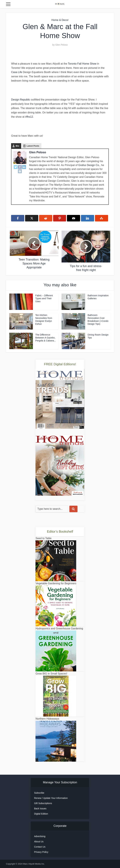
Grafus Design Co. (89, 165)
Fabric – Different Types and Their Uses (44, 298)
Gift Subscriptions (43, 803)
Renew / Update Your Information (51, 798)
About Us (39, 842)
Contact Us (40, 847)
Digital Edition (41, 814)
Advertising (40, 836)
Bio (17, 146)
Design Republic (21, 100)
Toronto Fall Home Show (82, 64)
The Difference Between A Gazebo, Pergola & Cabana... (46, 338)
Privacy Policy (41, 852)
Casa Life (17, 72)
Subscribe (39, 793)
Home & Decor (60, 20)
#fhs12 (29, 117)
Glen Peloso (62, 45)
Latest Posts (33, 146)
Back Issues (40, 809)
